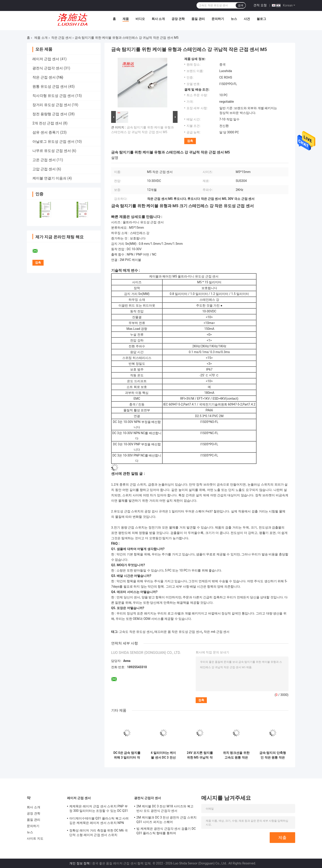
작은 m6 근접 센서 (217, 632)
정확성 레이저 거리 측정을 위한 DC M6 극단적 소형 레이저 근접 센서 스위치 (99, 833)
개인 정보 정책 (79, 863)
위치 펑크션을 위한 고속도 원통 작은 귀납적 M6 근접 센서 (236, 755)
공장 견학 (178, 19)
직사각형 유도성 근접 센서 (53, 96)
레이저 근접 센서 (46, 59)
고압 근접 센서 (44, 169)
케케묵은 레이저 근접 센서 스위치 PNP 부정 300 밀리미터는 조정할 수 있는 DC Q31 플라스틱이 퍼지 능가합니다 (99, 809)
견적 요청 (260, 5)
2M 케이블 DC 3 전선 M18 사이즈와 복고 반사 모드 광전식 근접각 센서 (165, 808)
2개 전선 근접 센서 (47, 123)
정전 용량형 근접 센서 (50, 114)
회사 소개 (158, 19)
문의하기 (218, 19)
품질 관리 (198, 19)
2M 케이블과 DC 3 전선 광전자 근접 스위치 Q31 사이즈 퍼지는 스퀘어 (166, 820)
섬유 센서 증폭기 (46, 132)
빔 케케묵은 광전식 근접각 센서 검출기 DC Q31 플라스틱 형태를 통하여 (166, 831)
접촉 (190, 141)
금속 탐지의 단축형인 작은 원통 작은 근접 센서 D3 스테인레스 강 (273, 755)
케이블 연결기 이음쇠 (49, 178)
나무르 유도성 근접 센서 (52, 151)
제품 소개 (41, 38)
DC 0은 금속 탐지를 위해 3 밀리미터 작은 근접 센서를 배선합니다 (127, 755)
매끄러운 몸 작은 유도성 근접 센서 (178, 632)
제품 (126, 19)
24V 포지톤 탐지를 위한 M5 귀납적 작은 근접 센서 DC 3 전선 (200, 755)
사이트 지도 (35, 838)
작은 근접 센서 (61, 38)
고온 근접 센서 (44, 160)
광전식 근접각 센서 (48, 68)
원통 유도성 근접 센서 (50, 86)
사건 (247, 19)
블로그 (261, 19)
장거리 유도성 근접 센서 (52, 105)
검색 (241, 5)
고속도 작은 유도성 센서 (136, 632)
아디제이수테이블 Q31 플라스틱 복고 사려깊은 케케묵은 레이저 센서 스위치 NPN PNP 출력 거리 (99, 821)
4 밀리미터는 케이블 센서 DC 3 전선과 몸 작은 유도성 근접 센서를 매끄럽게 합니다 (163, 755)
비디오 (140, 19)
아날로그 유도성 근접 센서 (53, 142)
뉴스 (234, 19)
